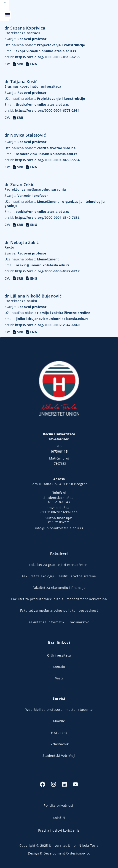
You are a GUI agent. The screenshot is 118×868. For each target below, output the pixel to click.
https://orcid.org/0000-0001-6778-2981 (42, 110)
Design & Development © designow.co (59, 853)
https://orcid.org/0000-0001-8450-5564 (42, 160)
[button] (111, 10)
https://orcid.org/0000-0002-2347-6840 (42, 325)
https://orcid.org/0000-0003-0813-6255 (42, 57)
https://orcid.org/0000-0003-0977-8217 (42, 271)
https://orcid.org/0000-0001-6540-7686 (42, 218)
